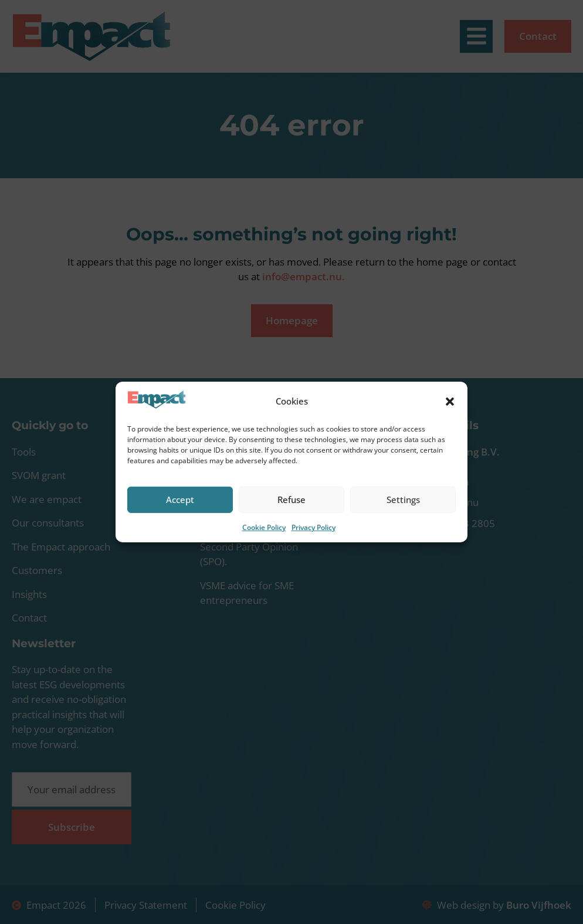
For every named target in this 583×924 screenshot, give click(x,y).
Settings (403, 500)
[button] (450, 402)
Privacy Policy (313, 527)
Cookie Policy (264, 527)
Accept (180, 500)
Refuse (291, 500)
